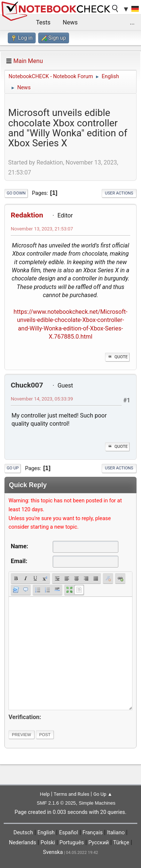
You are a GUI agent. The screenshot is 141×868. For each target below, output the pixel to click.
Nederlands (22, 843)
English (46, 833)
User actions (119, 193)
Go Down (16, 193)
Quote (117, 357)
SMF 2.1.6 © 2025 (56, 803)
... (132, 22)
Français (92, 833)
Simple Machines (97, 803)
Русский (99, 843)
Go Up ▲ (103, 794)
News (70, 22)
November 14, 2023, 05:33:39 (42, 399)
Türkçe (121, 843)
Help (45, 794)
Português (72, 843)
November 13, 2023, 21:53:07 (42, 229)
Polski (48, 843)
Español (68, 833)
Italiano (116, 833)
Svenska (53, 852)
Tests (43, 22)
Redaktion (27, 215)
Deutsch (23, 833)
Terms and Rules (72, 794)
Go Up (13, 468)
